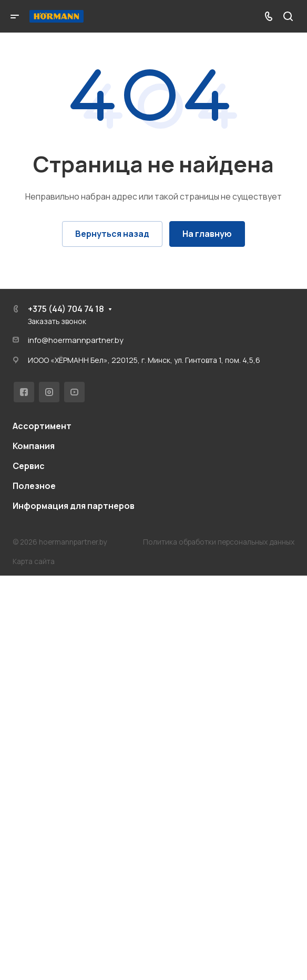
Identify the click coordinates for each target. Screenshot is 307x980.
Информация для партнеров (74, 506)
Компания (34, 446)
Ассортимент (42, 426)
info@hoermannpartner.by (76, 340)
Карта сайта (34, 561)
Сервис (29, 466)
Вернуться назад (112, 234)
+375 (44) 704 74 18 (66, 309)
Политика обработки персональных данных (219, 542)
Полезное (34, 486)
